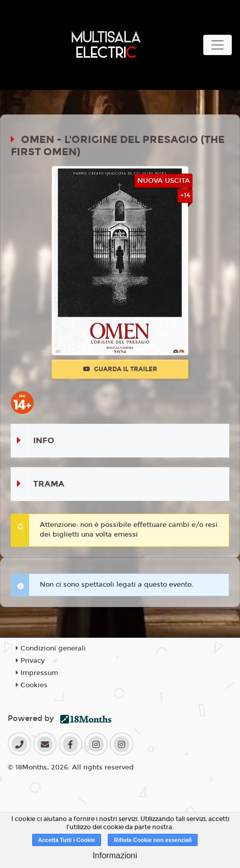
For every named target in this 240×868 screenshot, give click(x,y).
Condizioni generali (51, 648)
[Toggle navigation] (218, 45)
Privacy (30, 661)
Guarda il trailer (120, 369)
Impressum (37, 673)
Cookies (32, 685)
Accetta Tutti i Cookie (67, 840)
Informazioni (115, 855)
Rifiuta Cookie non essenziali (153, 840)
